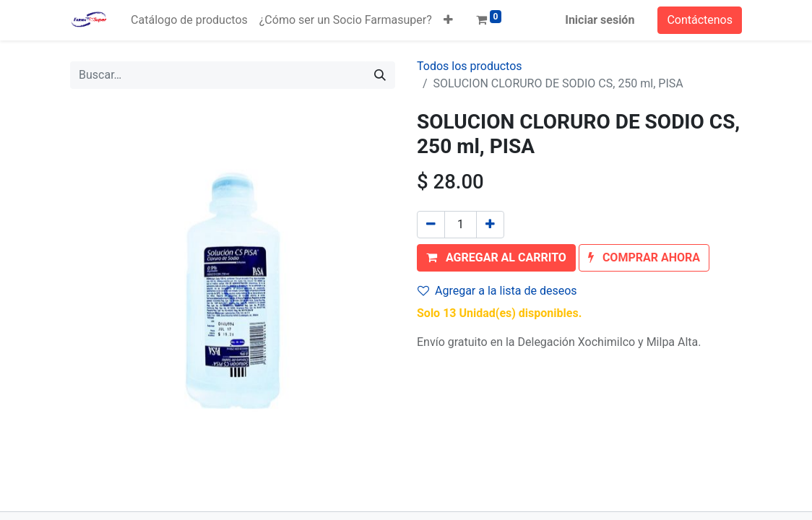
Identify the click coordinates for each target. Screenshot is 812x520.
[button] (448, 20)
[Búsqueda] (380, 75)
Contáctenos (700, 20)
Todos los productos (470, 66)
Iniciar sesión (600, 20)
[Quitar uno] (431, 225)
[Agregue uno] (490, 225)
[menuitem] (189, 20)
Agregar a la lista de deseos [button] (497, 291)
